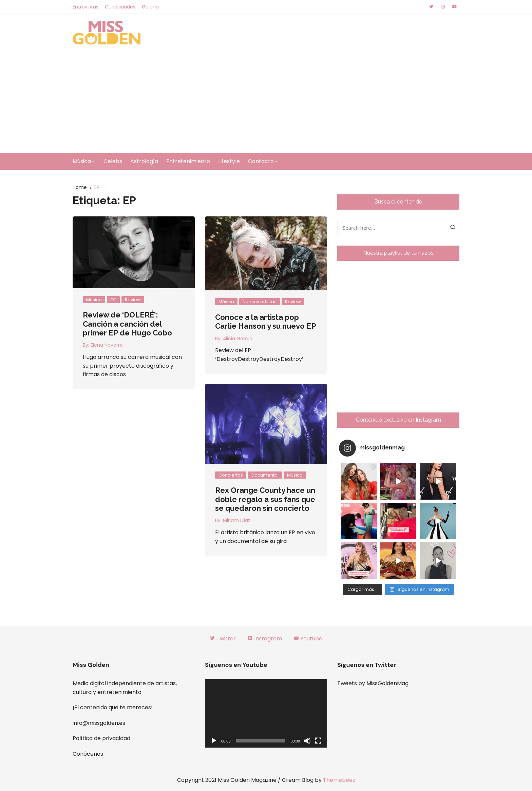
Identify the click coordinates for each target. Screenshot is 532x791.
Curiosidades (120, 7)
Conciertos (231, 475)
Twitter (223, 639)
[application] (266, 713)
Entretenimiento (188, 161)
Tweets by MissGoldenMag (373, 683)
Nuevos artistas (260, 302)
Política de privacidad (101, 738)
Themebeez (339, 780)
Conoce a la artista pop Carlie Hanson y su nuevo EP (266, 322)
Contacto (261, 161)
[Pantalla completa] (318, 741)
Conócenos (88, 754)
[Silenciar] (307, 741)
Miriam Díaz (237, 520)
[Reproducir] (214, 741)
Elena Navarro (107, 345)
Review (133, 300)
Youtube (308, 639)
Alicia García (238, 339)
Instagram (265, 639)
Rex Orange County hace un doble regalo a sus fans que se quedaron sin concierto (265, 499)
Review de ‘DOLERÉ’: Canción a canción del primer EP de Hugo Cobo (127, 324)
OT (113, 300)
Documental (265, 475)
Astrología (144, 161)
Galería (150, 7)
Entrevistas (85, 7)
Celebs (113, 161)
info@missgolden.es (99, 723)
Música (82, 161)
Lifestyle (229, 161)
